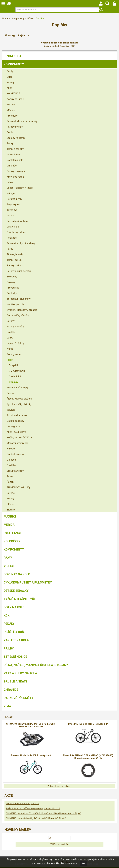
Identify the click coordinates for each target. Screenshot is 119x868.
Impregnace (13, 426)
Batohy (11, 321)
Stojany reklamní (16, 138)
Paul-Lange (13, 533)
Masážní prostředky (18, 443)
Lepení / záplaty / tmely (20, 188)
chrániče (11, 690)
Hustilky (11, 332)
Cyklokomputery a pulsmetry (28, 582)
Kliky (9, 88)
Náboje (11, 193)
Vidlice (11, 216)
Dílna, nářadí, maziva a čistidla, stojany (36, 665)
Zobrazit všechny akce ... (59, 786)
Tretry (10, 143)
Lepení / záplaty (16, 343)
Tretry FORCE (14, 260)
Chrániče (12, 166)
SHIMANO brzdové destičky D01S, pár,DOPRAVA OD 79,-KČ (36, 818)
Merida (9, 525)
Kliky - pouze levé (16, 432)
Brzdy (10, 71)
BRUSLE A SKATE (16, 681)
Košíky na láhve (15, 99)
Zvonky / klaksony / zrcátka (22, 310)
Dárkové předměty (19, 698)
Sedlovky (12, 293)
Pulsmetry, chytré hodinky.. (21, 243)
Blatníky (11, 510)
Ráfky (10, 249)
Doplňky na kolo (17, 574)
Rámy (10, 476)
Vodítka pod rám (16, 304)
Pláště (10, 504)
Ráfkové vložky (15, 127)
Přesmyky (12, 116)
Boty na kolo (14, 607)
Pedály (10, 498)
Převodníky (13, 288)
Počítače (12, 238)
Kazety (11, 82)
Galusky (11, 282)
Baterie (11, 493)
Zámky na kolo (15, 265)
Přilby (10, 360)
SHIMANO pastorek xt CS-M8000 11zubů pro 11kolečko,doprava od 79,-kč (44, 813)
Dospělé (13, 365)
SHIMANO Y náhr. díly (19, 487)
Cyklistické (15, 376)
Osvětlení (12, 465)
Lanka (10, 338)
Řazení (10, 482)
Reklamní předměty (17, 388)
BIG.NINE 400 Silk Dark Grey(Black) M (88, 724)
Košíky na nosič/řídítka (19, 437)
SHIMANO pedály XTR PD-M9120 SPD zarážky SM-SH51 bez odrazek (31, 725)
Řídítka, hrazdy (15, 254)
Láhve (10, 182)
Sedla (10, 132)
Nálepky (11, 449)
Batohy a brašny (16, 326)
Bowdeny (12, 277)
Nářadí (10, 349)
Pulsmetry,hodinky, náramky (22, 121)
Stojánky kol (13, 204)
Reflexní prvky (14, 199)
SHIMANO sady (15, 471)
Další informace (69, 863)
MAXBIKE (10, 516)
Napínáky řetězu (16, 454)
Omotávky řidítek (16, 232)
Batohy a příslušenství (19, 271)
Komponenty (14, 64)
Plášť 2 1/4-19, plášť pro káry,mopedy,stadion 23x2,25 (33, 808)
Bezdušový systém (17, 221)
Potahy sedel (14, 354)
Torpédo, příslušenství (19, 299)
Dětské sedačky (15, 421)
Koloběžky (12, 541)
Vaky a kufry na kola (20, 673)
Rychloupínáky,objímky (19, 404)
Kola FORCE (13, 93)
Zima (7, 706)
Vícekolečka (13, 154)
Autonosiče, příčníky (18, 315)
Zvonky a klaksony (17, 415)
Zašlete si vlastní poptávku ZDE (60, 46)
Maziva (11, 105)
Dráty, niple (13, 227)
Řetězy (11, 393)
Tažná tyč (12, 210)
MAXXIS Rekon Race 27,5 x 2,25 (22, 804)
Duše (10, 77)
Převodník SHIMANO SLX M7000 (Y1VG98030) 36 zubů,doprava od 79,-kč (88, 757)
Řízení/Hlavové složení (19, 399)
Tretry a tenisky (15, 149)
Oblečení (12, 460)
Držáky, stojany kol (17, 171)
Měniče (11, 110)
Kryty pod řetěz (15, 177)
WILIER (11, 410)
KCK (7, 615)
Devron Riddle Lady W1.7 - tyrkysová (31, 755)
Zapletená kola (15, 160)
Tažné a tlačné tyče (20, 599)
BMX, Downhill (17, 371)
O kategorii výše (15, 35)
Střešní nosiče (15, 657)
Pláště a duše (15, 632)
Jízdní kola (12, 56)
